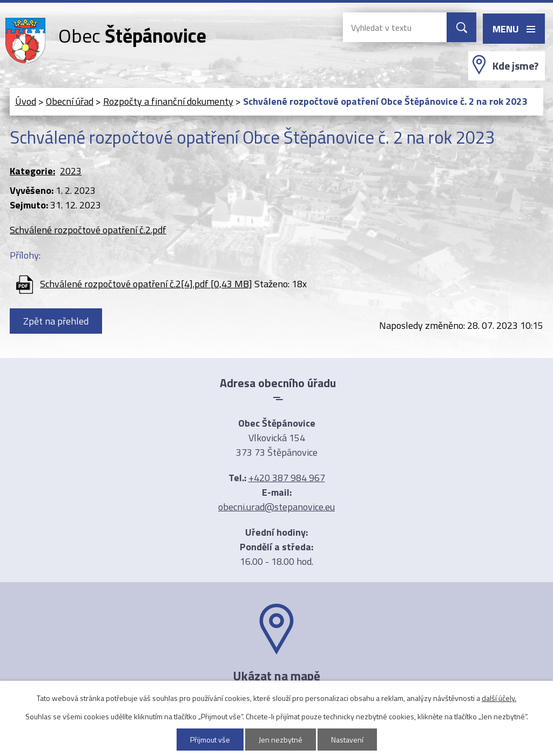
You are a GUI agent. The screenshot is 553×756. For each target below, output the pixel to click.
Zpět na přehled (56, 321)
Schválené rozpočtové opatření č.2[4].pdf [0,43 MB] (146, 284)
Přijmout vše (210, 740)
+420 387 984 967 (287, 478)
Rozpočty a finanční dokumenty (168, 101)
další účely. (499, 698)
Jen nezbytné (281, 740)
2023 (71, 171)
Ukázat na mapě (276, 676)
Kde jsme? (515, 66)
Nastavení (347, 740)
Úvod (26, 101)
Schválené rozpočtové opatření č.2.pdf (88, 230)
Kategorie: (32, 171)
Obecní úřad (70, 101)
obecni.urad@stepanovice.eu (276, 507)
